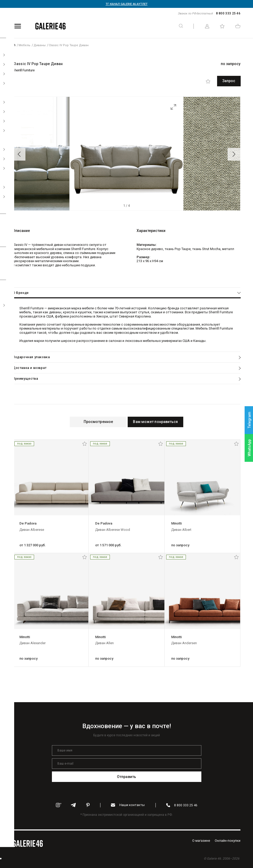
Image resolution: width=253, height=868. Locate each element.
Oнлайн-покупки (228, 840)
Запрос (217, 81)
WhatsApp (249, 448)
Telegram (249, 420)
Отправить (126, 776)
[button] (19, 154)
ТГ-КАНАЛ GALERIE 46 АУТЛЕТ (127, 4)
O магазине (201, 840)
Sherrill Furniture (23, 70)
